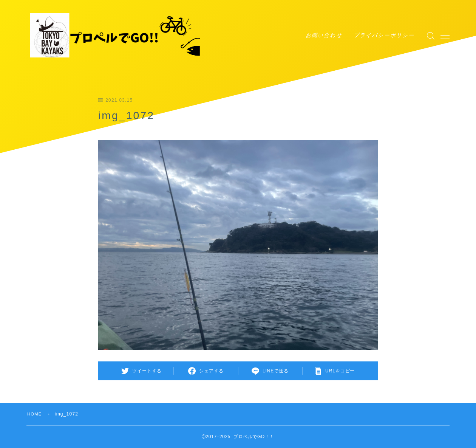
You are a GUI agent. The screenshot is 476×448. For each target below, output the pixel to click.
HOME (35, 414)
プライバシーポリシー (384, 35)
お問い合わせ (324, 35)
